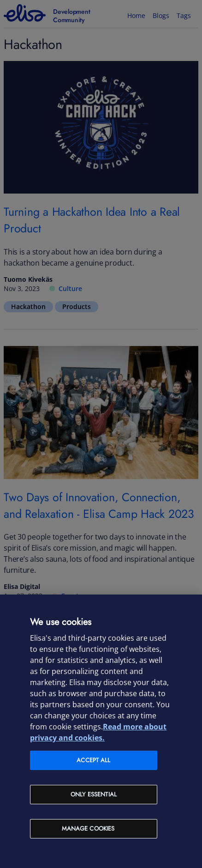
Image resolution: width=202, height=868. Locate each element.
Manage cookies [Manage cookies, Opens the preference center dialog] (88, 829)
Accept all (93, 760)
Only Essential (94, 794)
